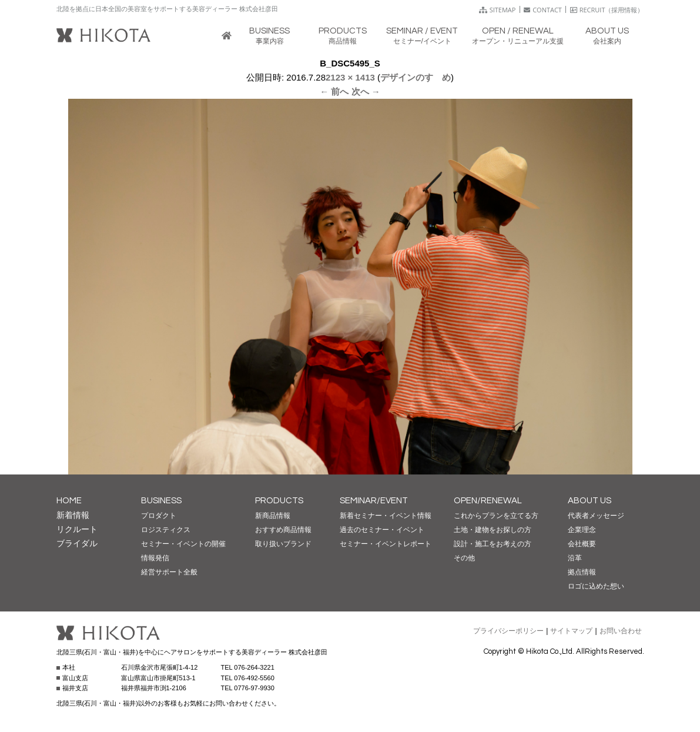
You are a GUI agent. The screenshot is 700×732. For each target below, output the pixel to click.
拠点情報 (582, 572)
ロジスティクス (166, 530)
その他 (464, 558)
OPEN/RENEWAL (488, 501)
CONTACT (543, 10)
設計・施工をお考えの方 (493, 544)
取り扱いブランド (283, 544)
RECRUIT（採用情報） (607, 10)
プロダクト (159, 516)
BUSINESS (161, 501)
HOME (69, 501)
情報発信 (155, 558)
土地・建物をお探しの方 (493, 530)
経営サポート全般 (169, 572)
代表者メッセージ (596, 516)
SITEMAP (498, 10)
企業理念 (582, 530)
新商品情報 (273, 516)
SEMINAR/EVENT (374, 501)
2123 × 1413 (350, 77)
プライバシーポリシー (508, 631)
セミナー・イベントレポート (386, 544)
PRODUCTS (279, 501)
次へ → (366, 91)
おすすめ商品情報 (283, 530)
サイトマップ (571, 631)
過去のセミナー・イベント (382, 530)
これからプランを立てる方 (496, 516)
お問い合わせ (621, 631)
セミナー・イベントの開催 (183, 544)
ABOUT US (590, 501)
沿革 (575, 558)
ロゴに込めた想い (596, 586)
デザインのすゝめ (416, 77)
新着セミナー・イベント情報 (386, 516)
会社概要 (582, 544)
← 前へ (334, 91)
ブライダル (77, 543)
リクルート (77, 529)
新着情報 (73, 515)
